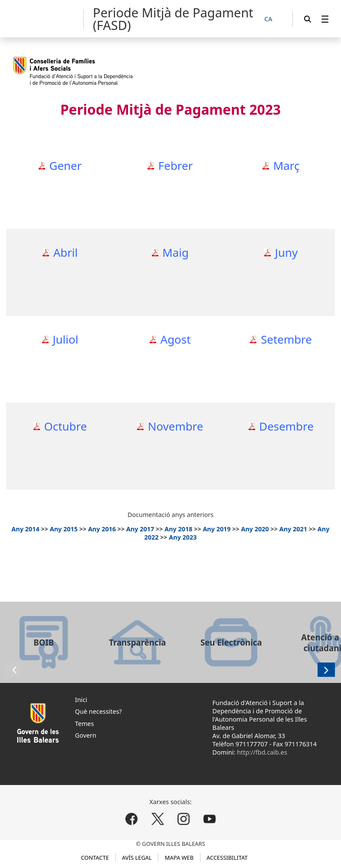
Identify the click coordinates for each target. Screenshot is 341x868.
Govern (86, 735)
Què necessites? (98, 711)
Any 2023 (183, 537)
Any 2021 (293, 529)
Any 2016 (102, 529)
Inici (81, 700)
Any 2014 (26, 529)
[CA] (273, 19)
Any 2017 (140, 529)
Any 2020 (255, 529)
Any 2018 (178, 529)
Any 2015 (64, 529)
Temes (85, 724)
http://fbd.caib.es (262, 752)
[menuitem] (325, 19)
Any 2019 (216, 529)
